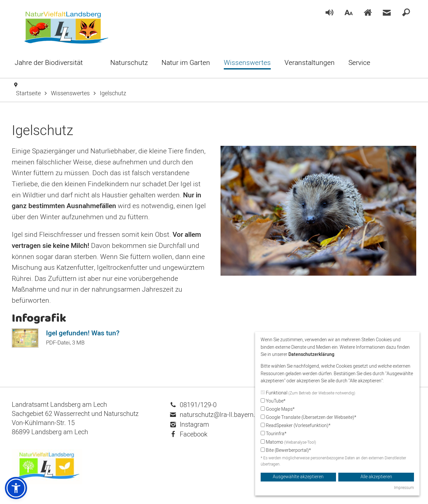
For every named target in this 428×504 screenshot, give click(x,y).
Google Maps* (278, 409)
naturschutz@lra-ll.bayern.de (216, 415)
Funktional (308, 393)
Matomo (288, 442)
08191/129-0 (193, 405)
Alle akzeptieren (376, 477)
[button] (16, 488)
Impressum (404, 488)
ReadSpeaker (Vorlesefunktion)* (296, 426)
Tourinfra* (274, 434)
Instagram (190, 425)
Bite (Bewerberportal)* (286, 450)
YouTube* (273, 401)
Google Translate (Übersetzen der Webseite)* (308, 417)
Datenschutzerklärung (311, 354)
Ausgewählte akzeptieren (298, 477)
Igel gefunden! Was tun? (83, 333)
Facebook (189, 434)
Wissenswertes (70, 93)
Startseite (28, 93)
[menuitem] (329, 13)
